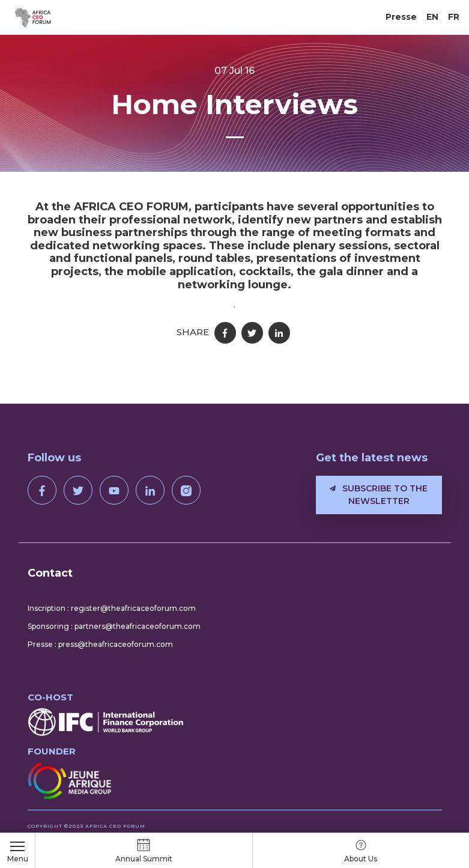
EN (432, 17)
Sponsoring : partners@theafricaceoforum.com (114, 626)
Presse (401, 17)
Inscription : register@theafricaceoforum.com (112, 608)
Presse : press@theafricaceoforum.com (100, 644)
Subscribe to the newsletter (379, 495)
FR (454, 17)
